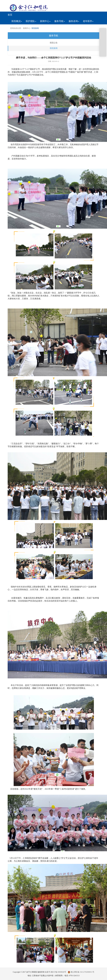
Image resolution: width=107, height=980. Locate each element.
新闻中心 (45, 21)
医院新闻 (35, 28)
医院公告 (54, 43)
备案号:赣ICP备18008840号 (56, 972)
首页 (10, 15)
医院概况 (17, 21)
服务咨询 (74, 21)
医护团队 (31, 21)
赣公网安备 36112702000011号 (81, 972)
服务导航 (60, 21)
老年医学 (88, 21)
